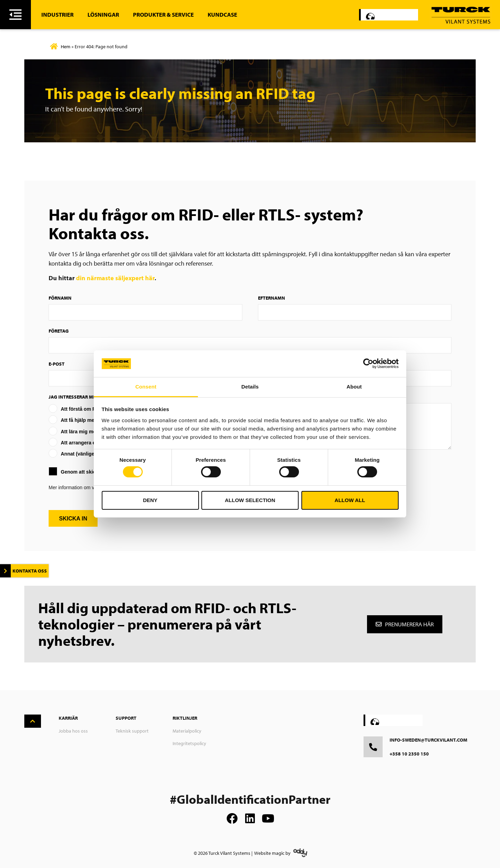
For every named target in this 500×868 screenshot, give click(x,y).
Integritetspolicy (189, 743)
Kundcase (222, 14)
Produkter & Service (163, 14)
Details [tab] (250, 387)
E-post (57, 364)
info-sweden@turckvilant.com (428, 740)
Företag (59, 331)
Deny (150, 500)
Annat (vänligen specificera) (93, 454)
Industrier (57, 14)
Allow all (350, 500)
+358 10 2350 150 (409, 754)
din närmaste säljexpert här (115, 278)
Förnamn (60, 298)
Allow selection (250, 500)
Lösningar (103, 14)
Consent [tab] (146, 387)
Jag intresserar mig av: (77, 397)
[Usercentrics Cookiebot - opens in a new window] (368, 364)
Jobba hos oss (73, 731)
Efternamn (272, 298)
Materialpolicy (187, 731)
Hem (66, 47)
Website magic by (272, 853)
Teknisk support (132, 731)
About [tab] (354, 387)
